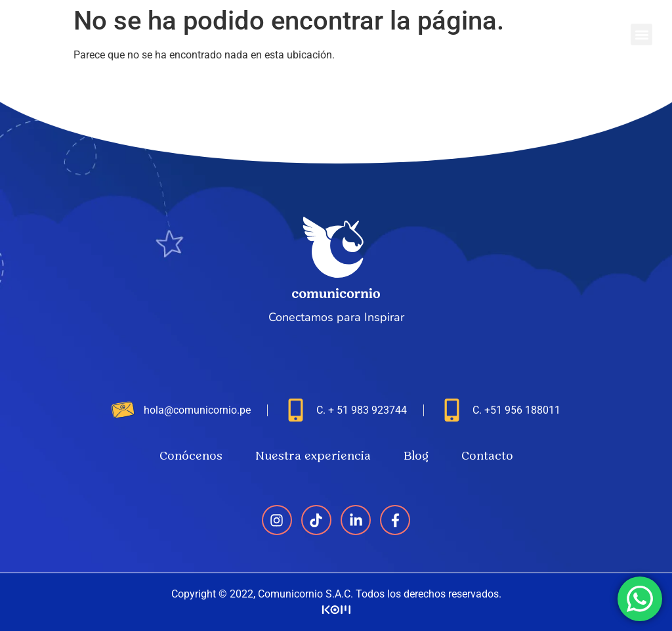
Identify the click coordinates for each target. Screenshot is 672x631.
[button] (641, 34)
